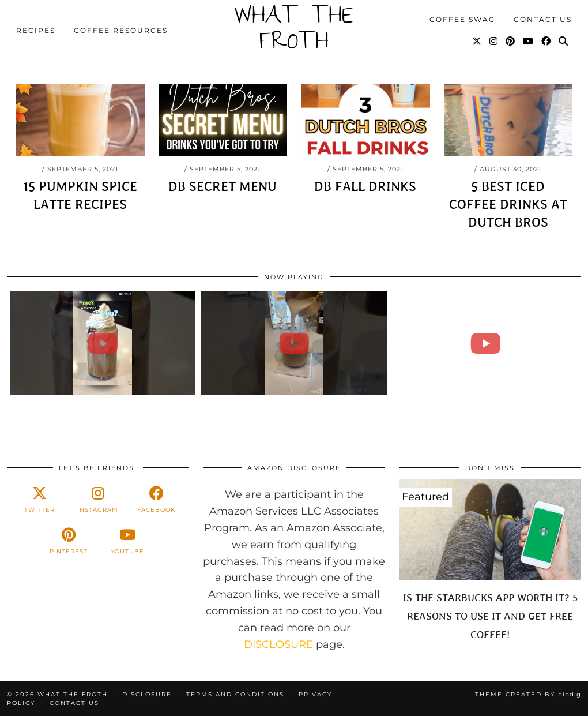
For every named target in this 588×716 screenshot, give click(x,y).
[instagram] (98, 500)
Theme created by (528, 694)
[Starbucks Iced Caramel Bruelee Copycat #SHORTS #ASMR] (485, 343)
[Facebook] (546, 42)
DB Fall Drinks (365, 186)
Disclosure (147, 694)
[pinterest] (69, 541)
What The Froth (294, 31)
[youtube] (127, 541)
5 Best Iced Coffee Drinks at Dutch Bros (508, 204)
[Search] (564, 42)
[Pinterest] (511, 42)
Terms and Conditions (235, 694)
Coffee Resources (121, 30)
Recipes (36, 30)
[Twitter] (477, 42)
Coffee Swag (462, 19)
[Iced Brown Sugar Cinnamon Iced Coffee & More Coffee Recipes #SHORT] (294, 343)
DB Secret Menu (223, 186)
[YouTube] (529, 42)
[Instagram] (494, 42)
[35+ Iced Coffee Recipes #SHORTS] (103, 343)
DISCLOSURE (278, 644)
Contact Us (543, 19)
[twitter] (39, 500)
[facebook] (157, 500)
